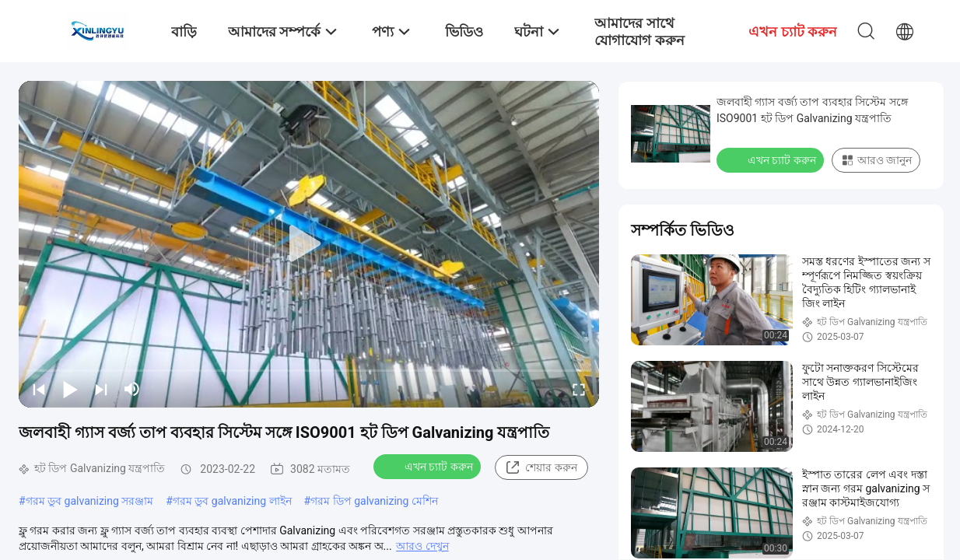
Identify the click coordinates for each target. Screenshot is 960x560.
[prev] (39, 389)
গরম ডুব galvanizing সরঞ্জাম (90, 501)
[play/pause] (70, 389)
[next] (101, 389)
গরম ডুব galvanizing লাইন (232, 501)
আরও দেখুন (422, 546)
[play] (309, 244)
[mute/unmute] (132, 389)
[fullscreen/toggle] (579, 389)
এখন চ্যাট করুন (429, 466)
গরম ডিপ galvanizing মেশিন (374, 501)
